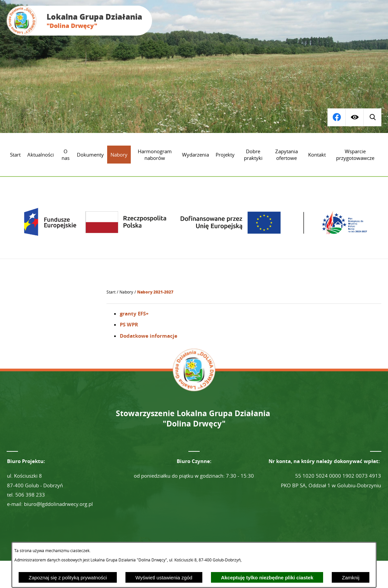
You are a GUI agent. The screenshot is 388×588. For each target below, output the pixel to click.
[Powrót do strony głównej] (111, 292)
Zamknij (351, 578)
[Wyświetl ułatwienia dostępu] (354, 117)
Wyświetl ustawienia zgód (164, 578)
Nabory (126, 292)
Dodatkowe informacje (149, 336)
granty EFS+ (134, 314)
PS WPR (129, 325)
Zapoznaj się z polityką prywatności (68, 578)
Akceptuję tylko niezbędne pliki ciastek (267, 578)
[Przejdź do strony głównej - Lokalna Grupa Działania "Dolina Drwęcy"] (79, 21)
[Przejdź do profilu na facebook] (372, 117)
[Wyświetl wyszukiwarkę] (336, 117)
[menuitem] (15, 155)
